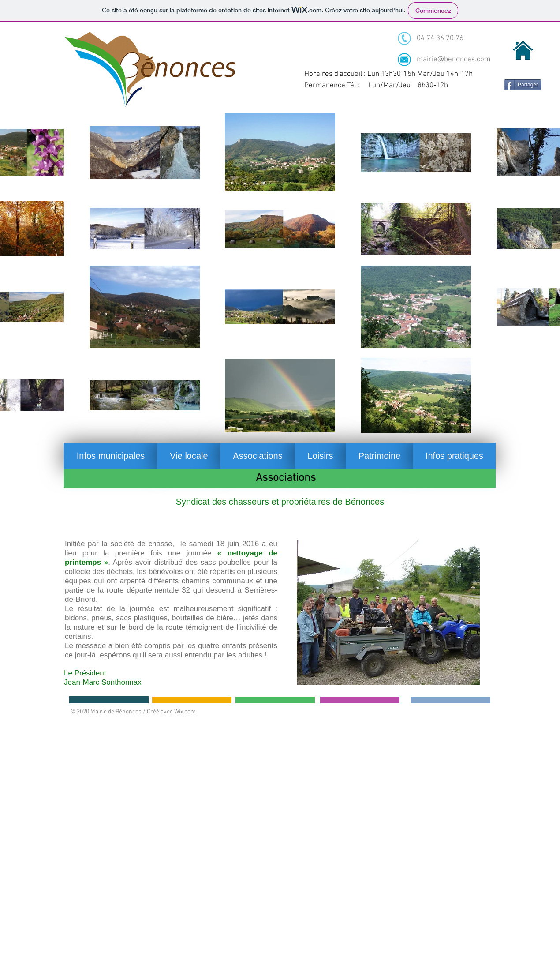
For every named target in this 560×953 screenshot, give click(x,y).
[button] (111, 456)
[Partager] (523, 85)
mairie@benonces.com (454, 60)
